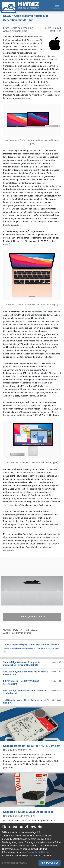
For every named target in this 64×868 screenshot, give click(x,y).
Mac (6, 648)
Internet (45, 645)
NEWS (7, 16)
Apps (15, 645)
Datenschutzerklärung (38, 852)
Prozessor (28, 648)
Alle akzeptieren (50, 863)
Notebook (16, 648)
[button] (6, 590)
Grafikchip (34, 645)
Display (23, 645)
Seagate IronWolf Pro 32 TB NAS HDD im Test (32, 746)
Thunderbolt (41, 648)
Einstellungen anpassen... (15, 863)
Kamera (55, 645)
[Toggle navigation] (57, 5)
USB (51, 648)
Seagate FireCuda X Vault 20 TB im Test (28, 812)
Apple (7, 645)
